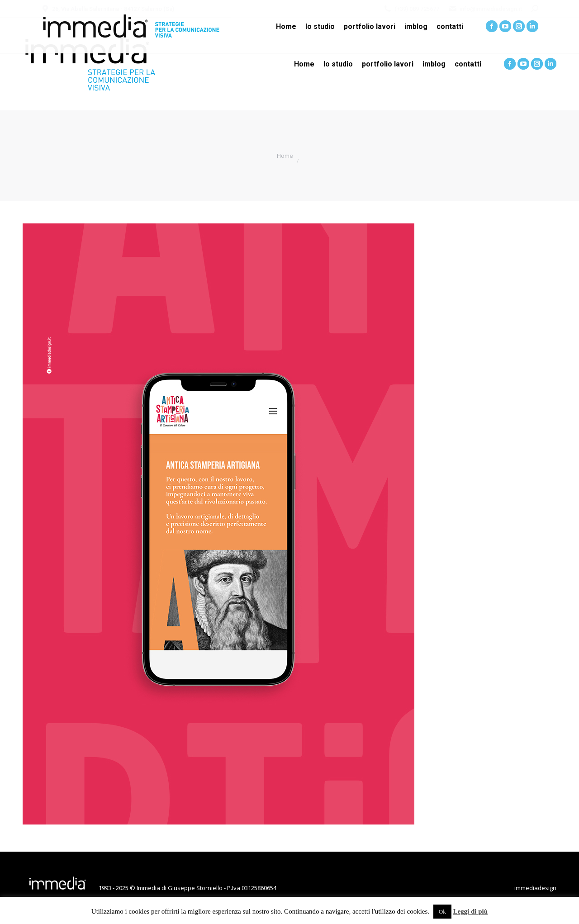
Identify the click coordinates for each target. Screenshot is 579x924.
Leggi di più (470, 911)
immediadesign (535, 888)
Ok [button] (442, 912)
